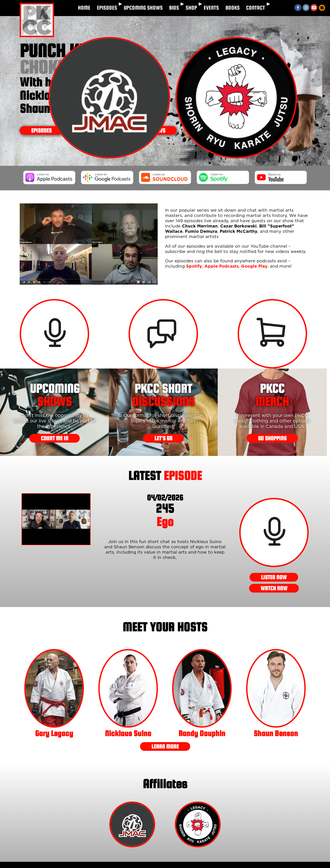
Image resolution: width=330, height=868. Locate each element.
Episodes (41, 130)
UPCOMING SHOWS (143, 8)
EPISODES (107, 8)
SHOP (191, 8)
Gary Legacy (54, 733)
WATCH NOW (274, 588)
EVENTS (211, 8)
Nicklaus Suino (128, 733)
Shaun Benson (276, 733)
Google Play (254, 266)
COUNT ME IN (55, 438)
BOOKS (233, 8)
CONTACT (256, 8)
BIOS (174, 8)
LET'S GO (163, 438)
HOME (84, 8)
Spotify (194, 266)
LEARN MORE (165, 746)
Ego (165, 515)
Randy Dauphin (202, 733)
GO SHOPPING (272, 438)
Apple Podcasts (221, 266)
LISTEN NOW (274, 577)
